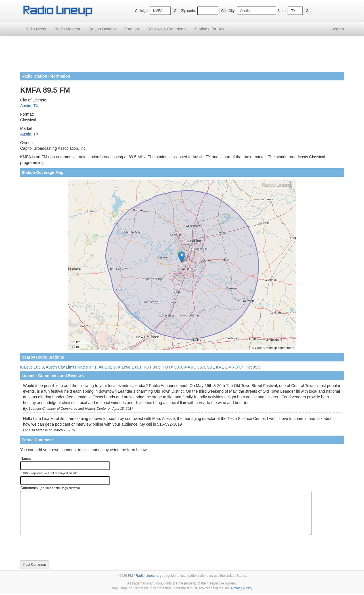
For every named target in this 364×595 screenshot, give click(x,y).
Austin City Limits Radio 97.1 (71, 367)
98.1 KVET (217, 367)
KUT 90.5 (152, 367)
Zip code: (189, 11)
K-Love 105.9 (32, 367)
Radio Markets (67, 29)
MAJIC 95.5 (195, 367)
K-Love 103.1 (130, 367)
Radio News (35, 29)
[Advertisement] (182, 56)
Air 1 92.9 (107, 367)
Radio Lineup (146, 576)
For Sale (210, 29)
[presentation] (63, 548)
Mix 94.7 (236, 367)
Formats (131, 29)
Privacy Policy (242, 588)
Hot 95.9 (253, 367)
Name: (26, 459)
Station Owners (102, 29)
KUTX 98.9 (172, 367)
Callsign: (142, 11)
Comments (167, 29)
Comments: (50, 488)
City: (232, 11)
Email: (50, 473)
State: (282, 11)
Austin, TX (29, 106)
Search (338, 29)
